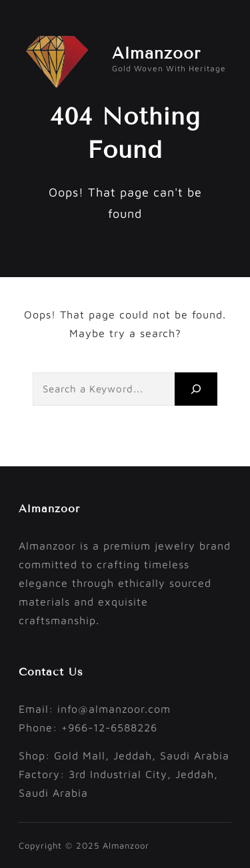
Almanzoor (156, 53)
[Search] (196, 389)
